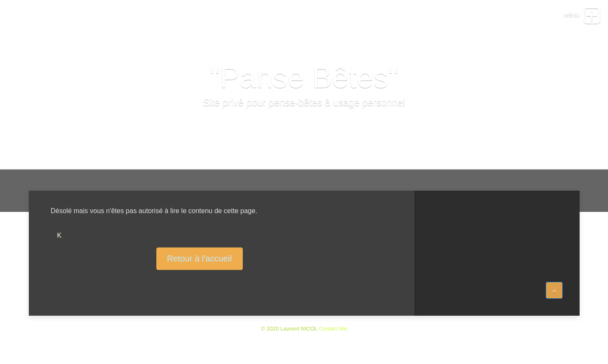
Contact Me (333, 329)
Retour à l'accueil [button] (199, 258)
